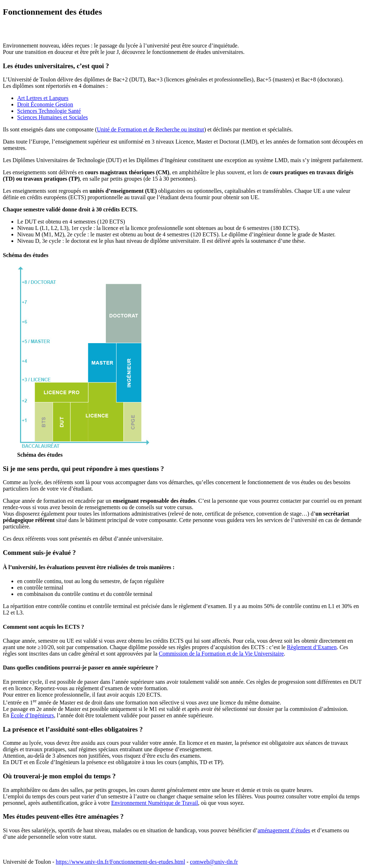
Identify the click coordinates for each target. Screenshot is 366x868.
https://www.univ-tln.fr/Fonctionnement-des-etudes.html (120, 862)
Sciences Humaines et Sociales (53, 117)
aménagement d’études (284, 830)
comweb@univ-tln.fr (214, 862)
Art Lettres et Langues (43, 98)
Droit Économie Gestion (45, 104)
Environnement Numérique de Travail (155, 803)
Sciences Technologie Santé (49, 111)
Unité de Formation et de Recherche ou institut (150, 129)
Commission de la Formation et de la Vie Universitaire (221, 654)
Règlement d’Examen (312, 647)
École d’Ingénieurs (32, 715)
